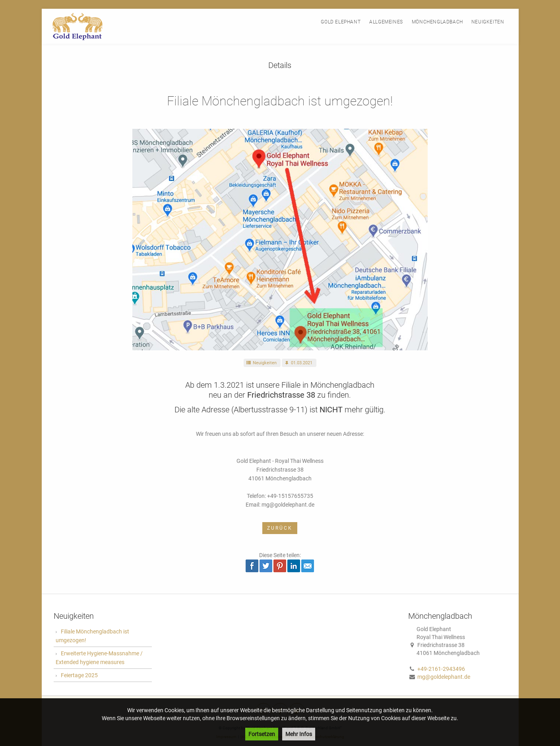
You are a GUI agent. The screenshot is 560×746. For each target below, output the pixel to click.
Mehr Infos (299, 734)
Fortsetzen (262, 734)
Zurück (280, 528)
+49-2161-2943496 (441, 669)
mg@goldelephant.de (444, 677)
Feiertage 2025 (79, 675)
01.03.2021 (298, 363)
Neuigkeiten (261, 363)
